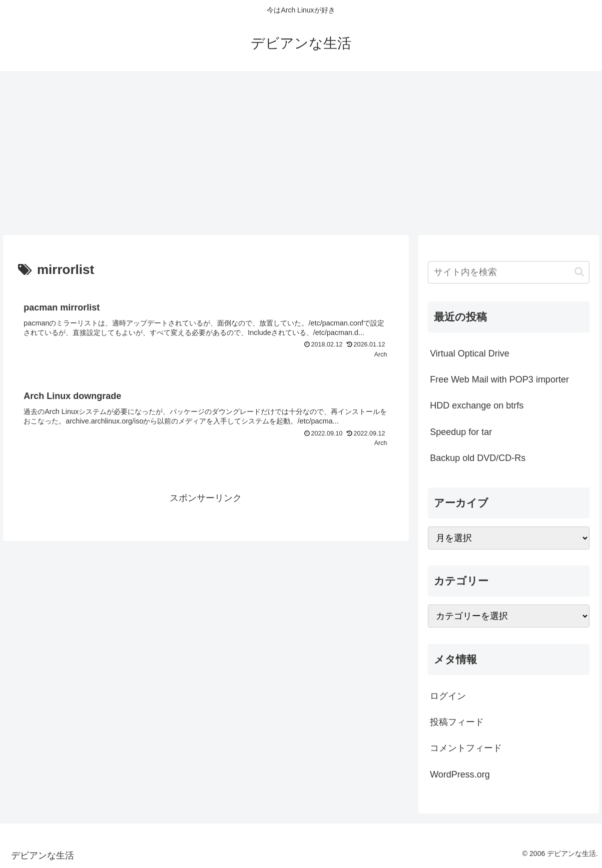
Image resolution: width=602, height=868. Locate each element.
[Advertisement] (301, 153)
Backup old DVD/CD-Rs (478, 458)
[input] (509, 272)
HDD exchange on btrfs (477, 405)
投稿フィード (457, 722)
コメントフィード (466, 748)
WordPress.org (460, 774)
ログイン (448, 696)
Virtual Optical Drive (470, 353)
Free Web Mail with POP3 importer (499, 379)
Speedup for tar (461, 432)
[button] (579, 272)
